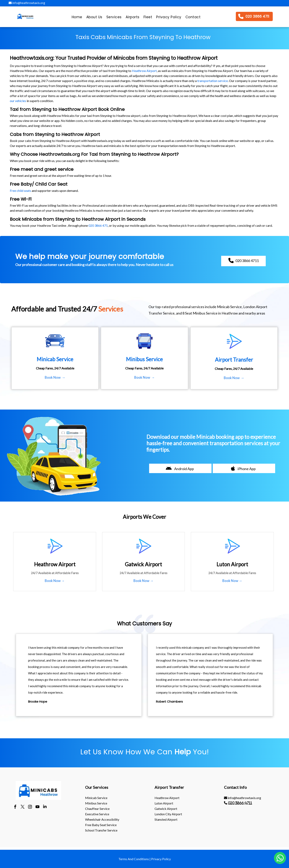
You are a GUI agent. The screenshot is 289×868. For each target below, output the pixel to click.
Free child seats (20, 191)
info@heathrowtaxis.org (27, 3)
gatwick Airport (166, 809)
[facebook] (15, 807)
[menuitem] (77, 18)
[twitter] (23, 807)
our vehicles (18, 101)
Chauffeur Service (97, 809)
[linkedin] (45, 807)
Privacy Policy (161, 859)
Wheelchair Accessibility (102, 819)
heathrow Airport (167, 798)
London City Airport (168, 814)
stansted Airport (166, 819)
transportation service (213, 81)
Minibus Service (96, 803)
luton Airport (164, 803)
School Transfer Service (101, 830)
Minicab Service (96, 798)
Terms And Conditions (134, 859)
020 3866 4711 (240, 803)
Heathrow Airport (144, 71)
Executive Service (97, 814)
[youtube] (37, 807)
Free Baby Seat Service (101, 825)
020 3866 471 (98, 225)
